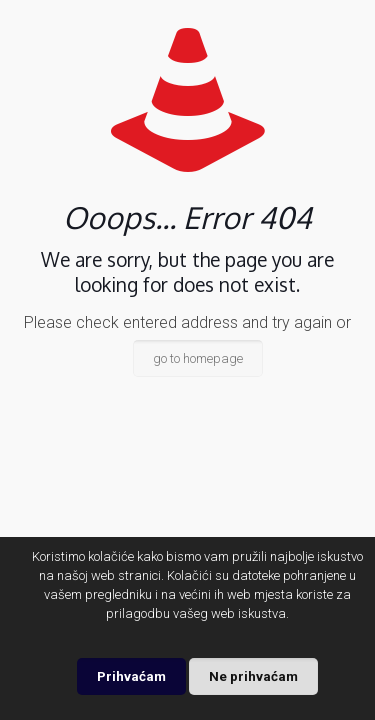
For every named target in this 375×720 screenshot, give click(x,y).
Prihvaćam (131, 676)
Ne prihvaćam (253, 676)
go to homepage (198, 358)
